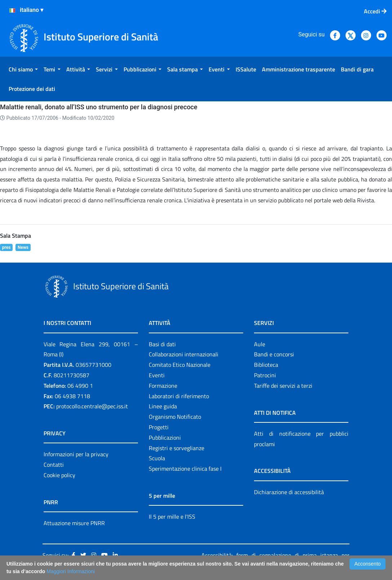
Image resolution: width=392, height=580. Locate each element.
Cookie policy (59, 475)
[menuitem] (23, 69)
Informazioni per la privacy (76, 454)
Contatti (54, 465)
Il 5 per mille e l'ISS (172, 517)
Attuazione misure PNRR (74, 523)
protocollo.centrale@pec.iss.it (92, 406)
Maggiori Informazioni (71, 571)
